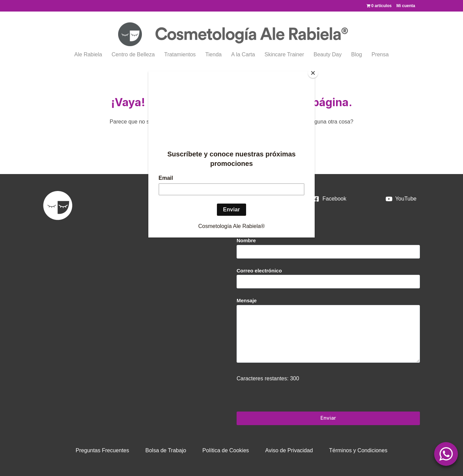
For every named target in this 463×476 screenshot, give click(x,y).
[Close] (313, 73)
